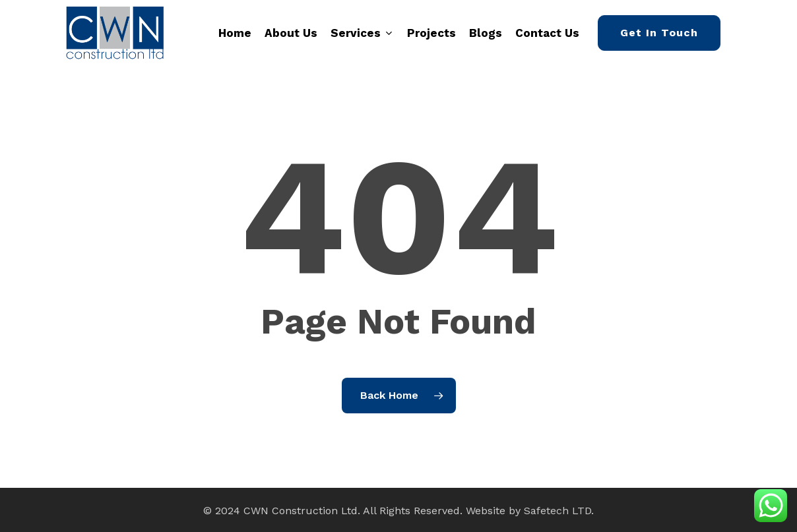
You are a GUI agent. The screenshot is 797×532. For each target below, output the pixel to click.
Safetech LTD (558, 511)
